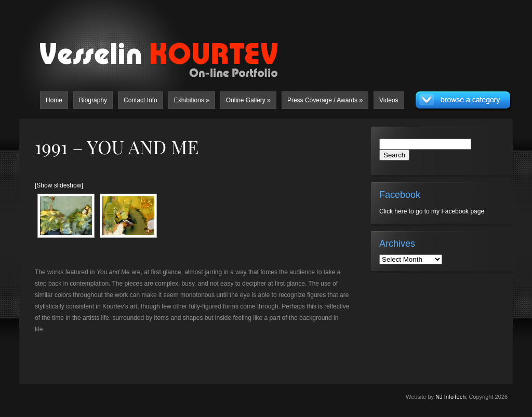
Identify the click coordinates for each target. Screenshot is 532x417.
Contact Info (141, 100)
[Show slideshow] (59, 185)
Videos (389, 100)
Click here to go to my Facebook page (432, 211)
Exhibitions (192, 100)
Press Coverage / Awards (325, 100)
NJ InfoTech (450, 397)
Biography (93, 100)
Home (54, 100)
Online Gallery (248, 100)
